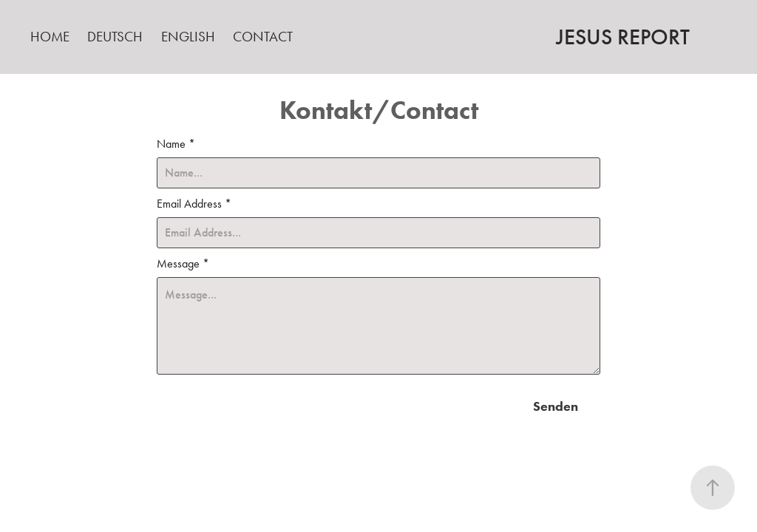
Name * (176, 144)
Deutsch (115, 37)
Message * (183, 264)
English (188, 37)
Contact (263, 37)
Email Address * (194, 204)
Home (50, 37)
